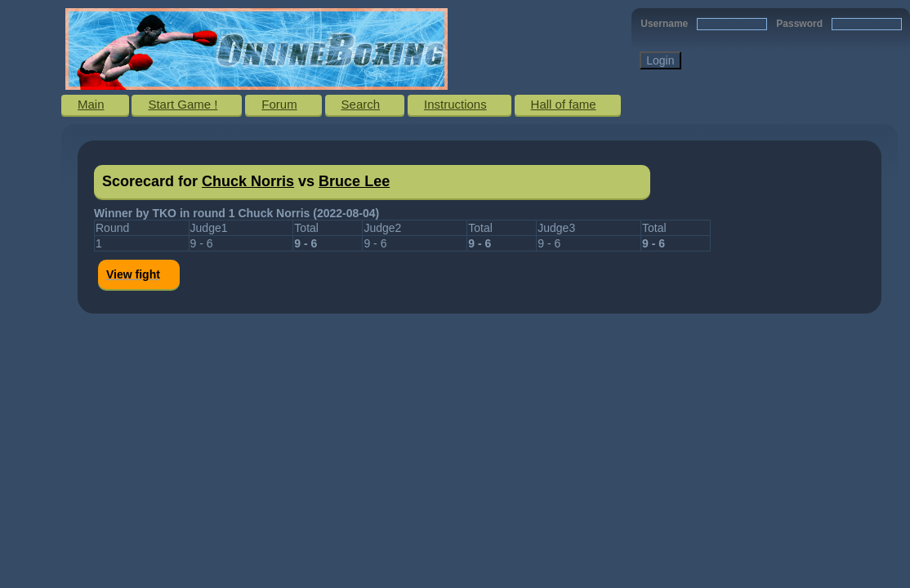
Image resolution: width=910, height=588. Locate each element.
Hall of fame (564, 104)
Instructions (455, 104)
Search (361, 104)
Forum (279, 104)
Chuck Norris (248, 181)
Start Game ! (183, 104)
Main (91, 104)
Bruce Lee (354, 181)
